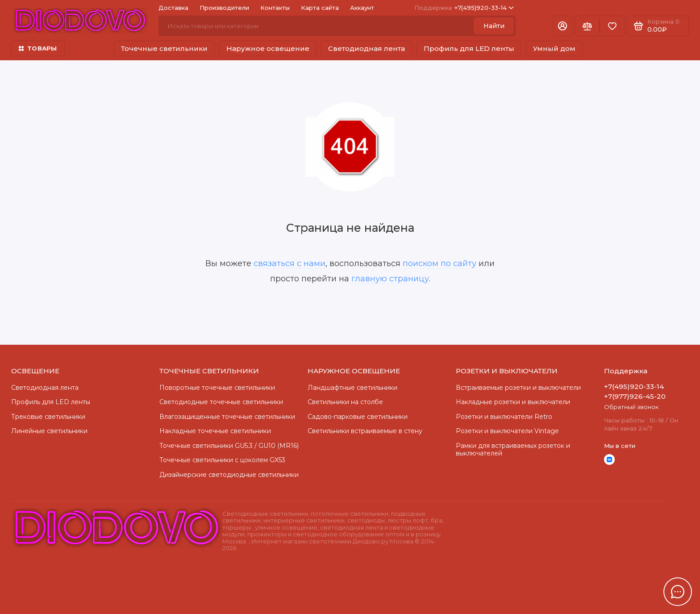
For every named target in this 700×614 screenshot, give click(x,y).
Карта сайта (320, 8)
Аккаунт (362, 8)
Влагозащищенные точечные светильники (227, 417)
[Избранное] (612, 26)
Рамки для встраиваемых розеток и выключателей (513, 450)
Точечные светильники (164, 48)
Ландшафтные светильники (352, 388)
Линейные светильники (49, 431)
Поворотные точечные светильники (217, 388)
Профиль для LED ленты (469, 48)
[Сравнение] (587, 26)
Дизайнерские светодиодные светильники (229, 475)
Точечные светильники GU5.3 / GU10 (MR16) (229, 446)
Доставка (173, 8)
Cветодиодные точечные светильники (221, 402)
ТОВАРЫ (38, 48)
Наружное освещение (268, 48)
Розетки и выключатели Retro (504, 417)
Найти (494, 26)
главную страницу (390, 279)
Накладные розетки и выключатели (513, 402)
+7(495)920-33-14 (464, 8)
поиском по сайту (440, 263)
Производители (224, 8)
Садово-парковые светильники (358, 417)
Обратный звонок (631, 407)
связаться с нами (290, 263)
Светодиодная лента (367, 48)
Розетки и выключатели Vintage (507, 431)
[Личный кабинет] (562, 26)
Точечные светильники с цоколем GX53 (222, 460)
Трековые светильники (48, 417)
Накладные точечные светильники (215, 431)
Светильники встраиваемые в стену (365, 431)
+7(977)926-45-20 (635, 396)
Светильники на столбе (345, 402)
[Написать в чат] (678, 592)
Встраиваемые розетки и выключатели (518, 388)
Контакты (275, 8)
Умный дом (554, 48)
